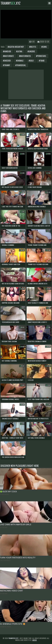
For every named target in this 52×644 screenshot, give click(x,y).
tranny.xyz (11, 3)
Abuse (35, 640)
